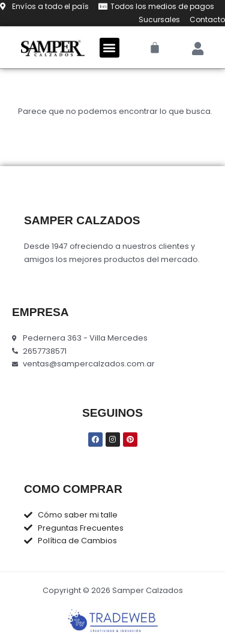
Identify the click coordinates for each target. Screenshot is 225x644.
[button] (109, 48)
